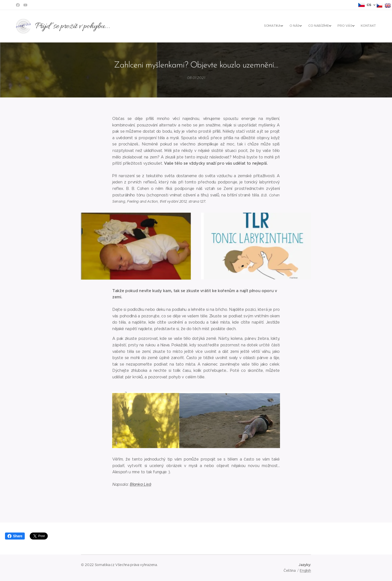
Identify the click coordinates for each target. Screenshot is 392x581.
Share (15, 536)
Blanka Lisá (140, 484)
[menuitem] (343, 26)
